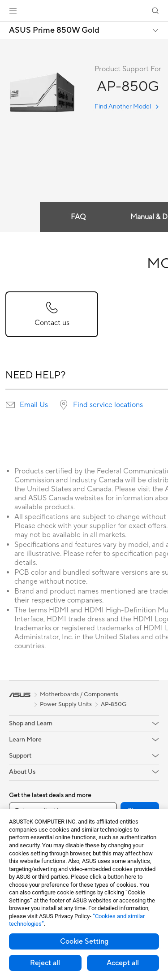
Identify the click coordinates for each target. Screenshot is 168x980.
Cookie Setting (84, 941)
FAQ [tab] (78, 217)
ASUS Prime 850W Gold (54, 30)
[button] (13, 11)
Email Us (34, 405)
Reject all (45, 963)
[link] (84, 11)
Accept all (123, 963)
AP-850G (114, 704)
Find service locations (108, 405)
